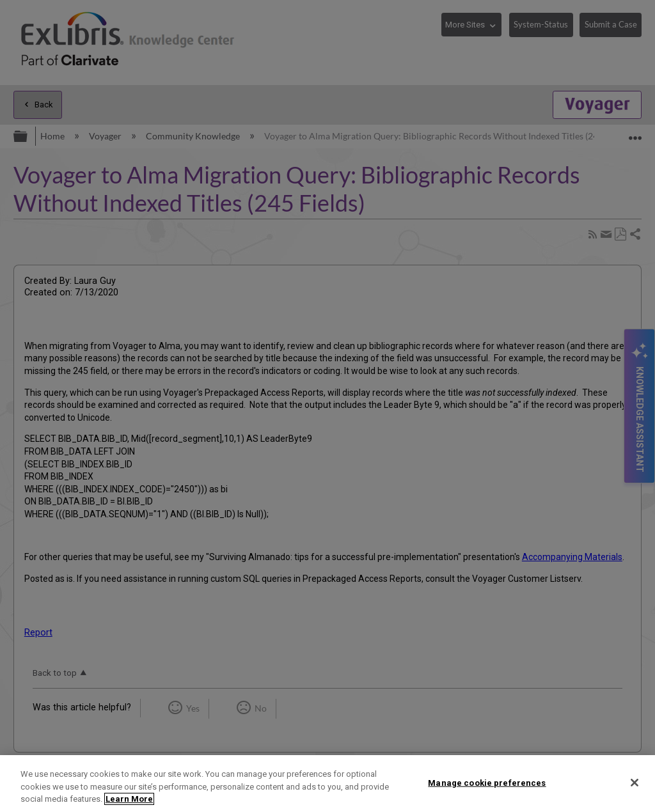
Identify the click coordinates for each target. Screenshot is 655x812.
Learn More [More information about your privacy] (129, 799)
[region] (327, 784)
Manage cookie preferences (487, 782)
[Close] (635, 783)
